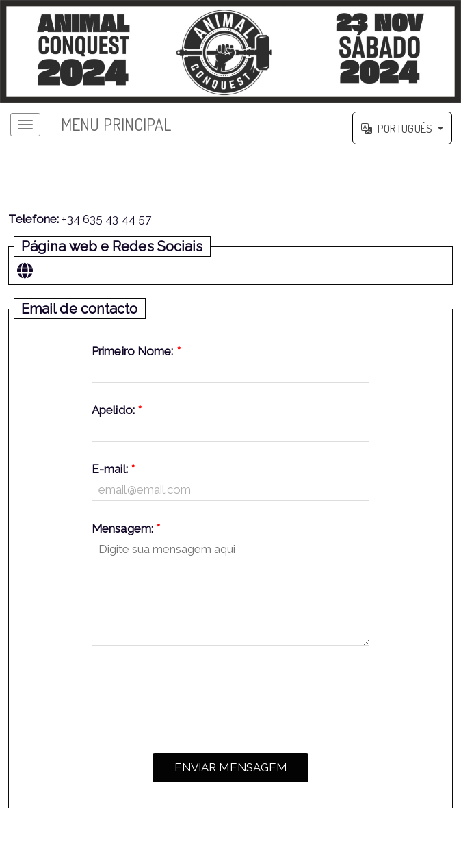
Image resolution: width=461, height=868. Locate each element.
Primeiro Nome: (136, 351)
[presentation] (230, 695)
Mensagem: (126, 528)
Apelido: (117, 410)
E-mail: (113, 469)
